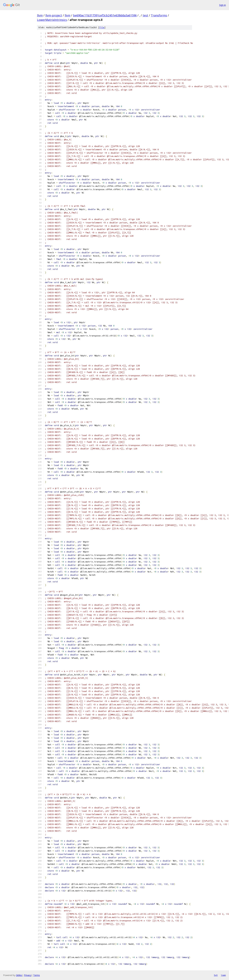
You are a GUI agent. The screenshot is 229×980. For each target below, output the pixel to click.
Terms (37, 975)
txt (216, 975)
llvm (40, 15)
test (145, 15)
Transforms (159, 15)
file (102, 27)
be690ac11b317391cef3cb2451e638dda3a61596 (105, 15)
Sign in (223, 5)
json (223, 975)
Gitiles (19, 975)
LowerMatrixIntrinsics (52, 20)
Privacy (28, 975)
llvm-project (54, 15)
